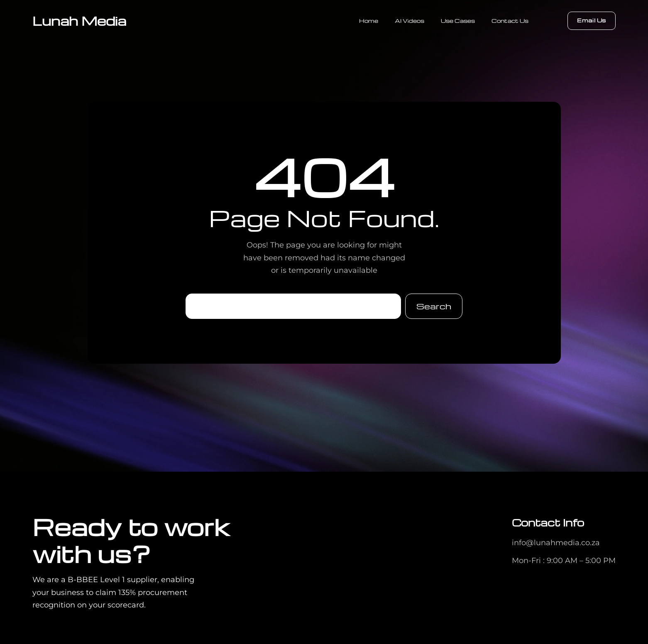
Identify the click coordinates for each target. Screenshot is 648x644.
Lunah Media (79, 21)
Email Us (592, 20)
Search (434, 306)
